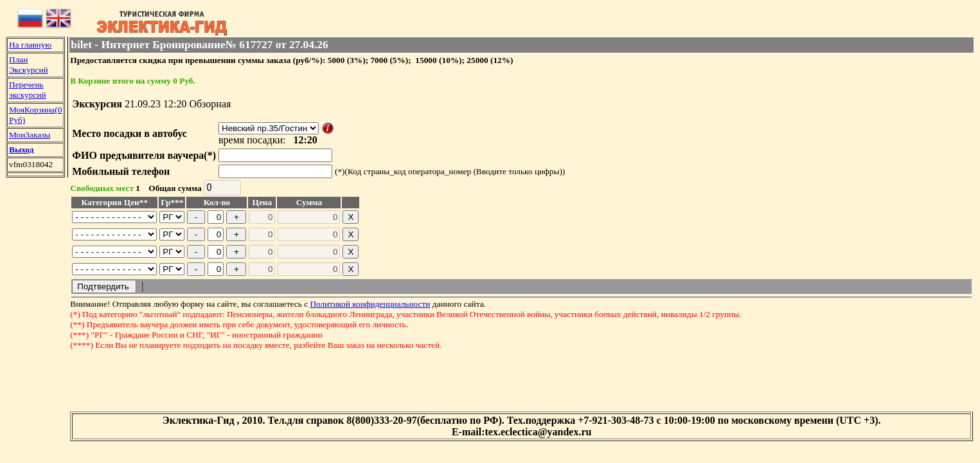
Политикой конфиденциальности (370, 304)
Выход (21, 150)
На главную (30, 45)
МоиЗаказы (30, 135)
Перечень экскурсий (28, 90)
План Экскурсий (29, 65)
